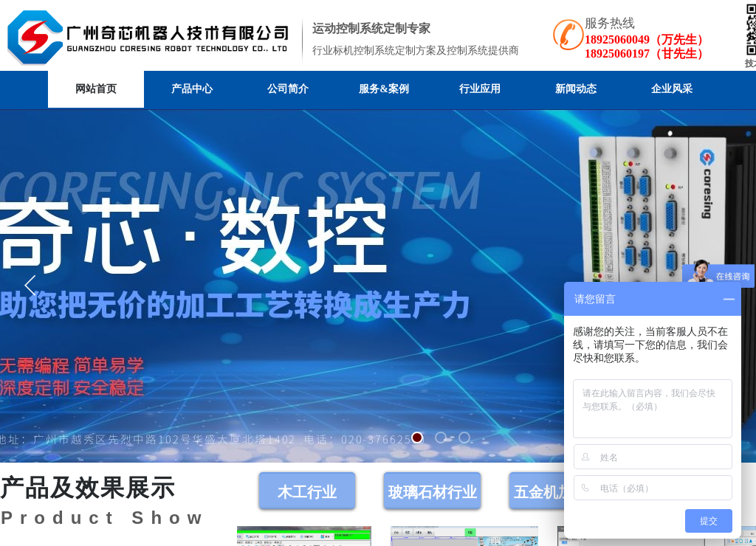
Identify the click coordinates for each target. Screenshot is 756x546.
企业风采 (672, 89)
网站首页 (96, 89)
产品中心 (192, 89)
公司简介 (288, 89)
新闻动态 (576, 89)
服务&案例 (384, 89)
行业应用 (480, 89)
